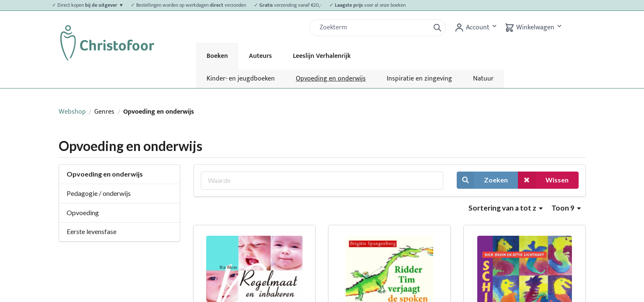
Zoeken (482, 180)
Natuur (483, 79)
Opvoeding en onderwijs (331, 79)
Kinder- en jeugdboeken (241, 79)
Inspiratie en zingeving (419, 79)
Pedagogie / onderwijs (99, 193)
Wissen (543, 180)
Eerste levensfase (92, 231)
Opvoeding (83, 212)
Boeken (217, 56)
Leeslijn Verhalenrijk (322, 56)
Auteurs (260, 56)
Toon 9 (566, 208)
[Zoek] (373, 28)
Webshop (72, 112)
